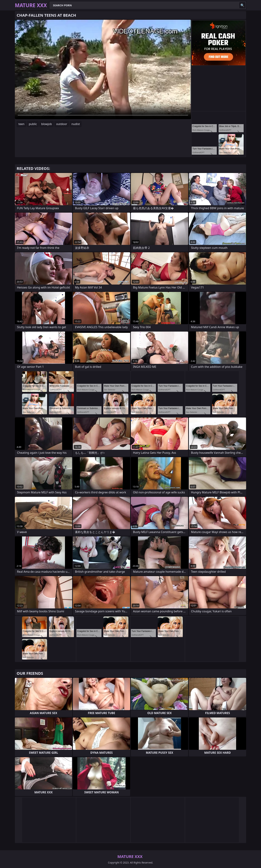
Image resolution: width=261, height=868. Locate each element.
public (33, 124)
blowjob (47, 124)
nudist (76, 124)
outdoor (62, 124)
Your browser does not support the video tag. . (103, 69)
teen (21, 124)
